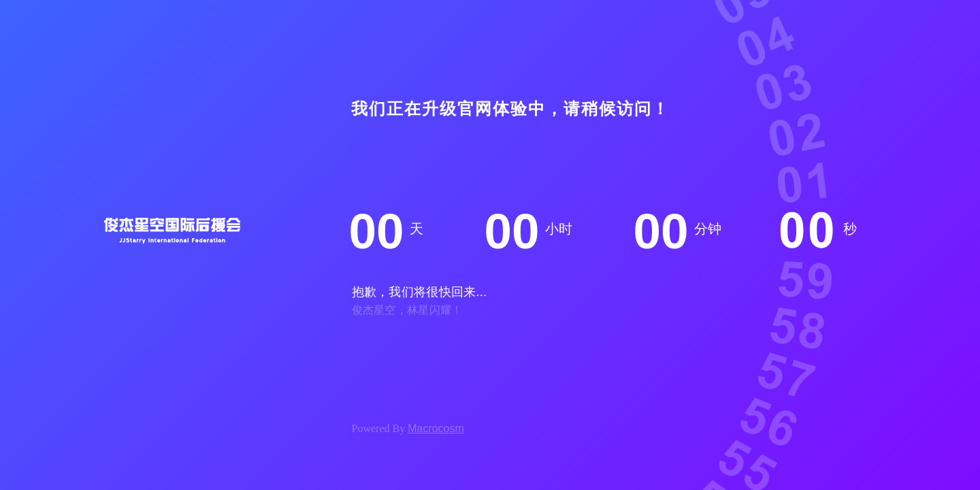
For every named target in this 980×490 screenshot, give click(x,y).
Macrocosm (436, 428)
